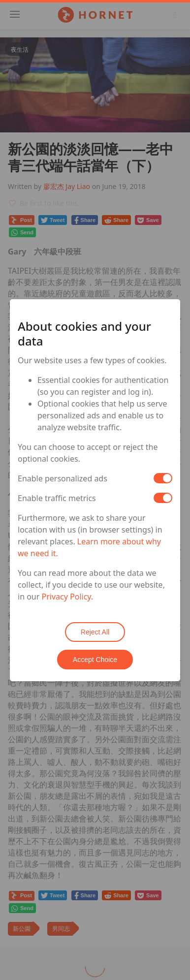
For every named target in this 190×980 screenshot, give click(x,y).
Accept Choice (95, 660)
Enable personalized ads (63, 478)
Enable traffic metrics (57, 498)
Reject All (95, 632)
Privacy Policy (66, 597)
